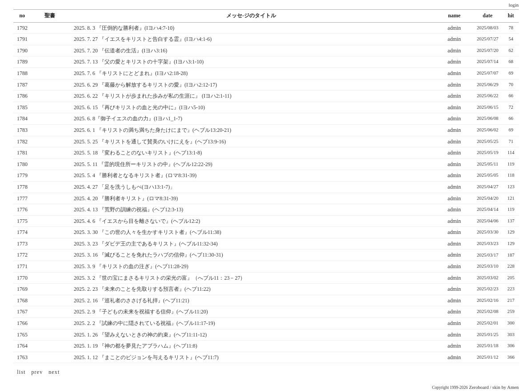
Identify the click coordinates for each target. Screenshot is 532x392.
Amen (513, 387)
